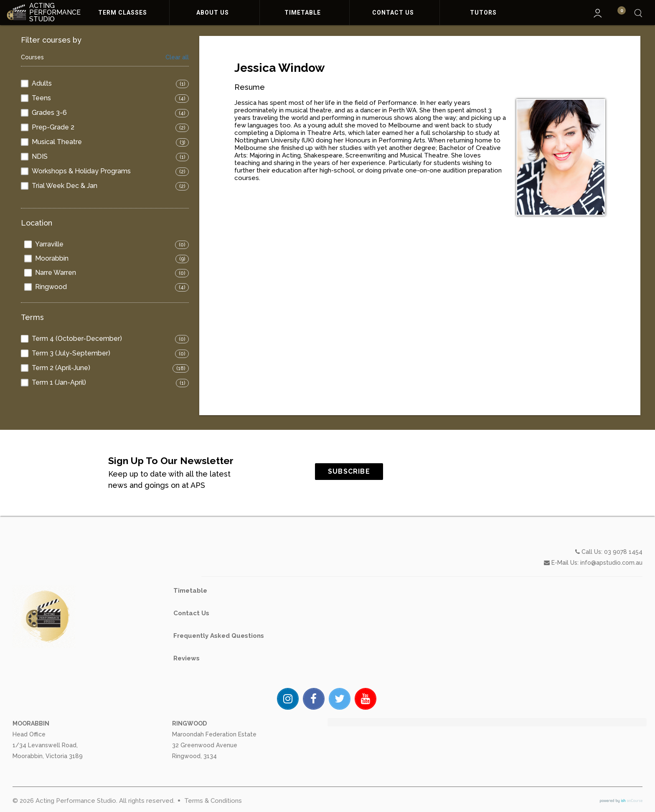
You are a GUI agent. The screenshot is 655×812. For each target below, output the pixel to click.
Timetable (304, 13)
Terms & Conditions (213, 801)
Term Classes (124, 13)
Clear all (177, 57)
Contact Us (395, 13)
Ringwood (51, 287)
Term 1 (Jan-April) (59, 382)
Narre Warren (56, 273)
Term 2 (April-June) (61, 368)
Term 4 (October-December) (77, 339)
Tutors (485, 13)
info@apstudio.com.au (611, 599)
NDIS (40, 156)
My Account (598, 13)
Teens (41, 98)
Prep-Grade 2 (53, 127)
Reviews (187, 695)
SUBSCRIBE (385, 471)
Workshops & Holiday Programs (81, 171)
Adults (42, 83)
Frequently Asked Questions (219, 672)
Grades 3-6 (49, 113)
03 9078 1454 (623, 589)
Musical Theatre (57, 142)
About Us (214, 13)
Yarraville (49, 244)
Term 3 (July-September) (71, 353)
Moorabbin (52, 258)
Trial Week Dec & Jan (65, 186)
